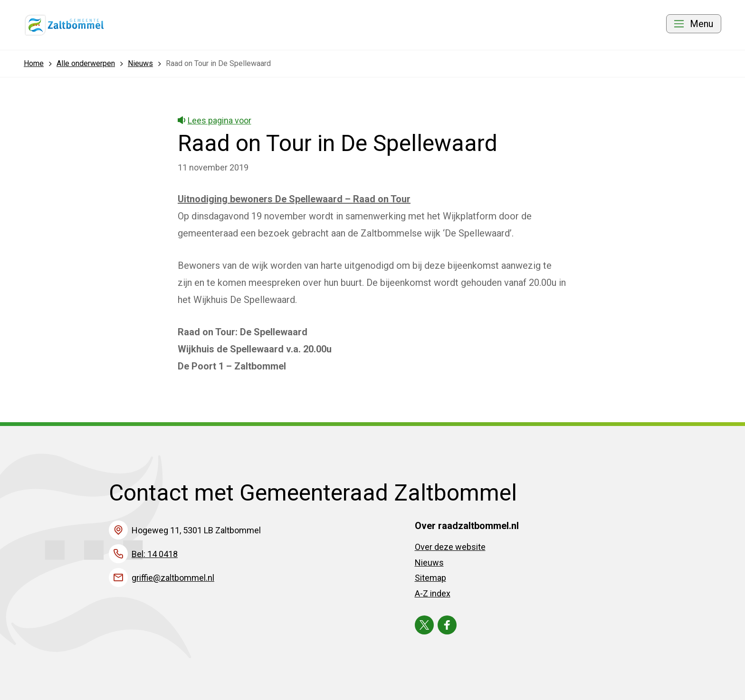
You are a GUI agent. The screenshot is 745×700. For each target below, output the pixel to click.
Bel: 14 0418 (155, 554)
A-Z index (433, 593)
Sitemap (430, 578)
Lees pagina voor (215, 120)
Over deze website (450, 547)
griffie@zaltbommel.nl (173, 578)
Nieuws (429, 563)
